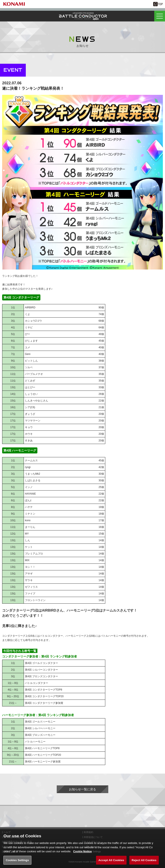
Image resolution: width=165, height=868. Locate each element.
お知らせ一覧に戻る (82, 789)
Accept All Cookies (111, 863)
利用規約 (89, 832)
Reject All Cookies (144, 863)
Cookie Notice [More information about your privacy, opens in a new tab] (82, 855)
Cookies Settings (17, 863)
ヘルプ (7, 832)
